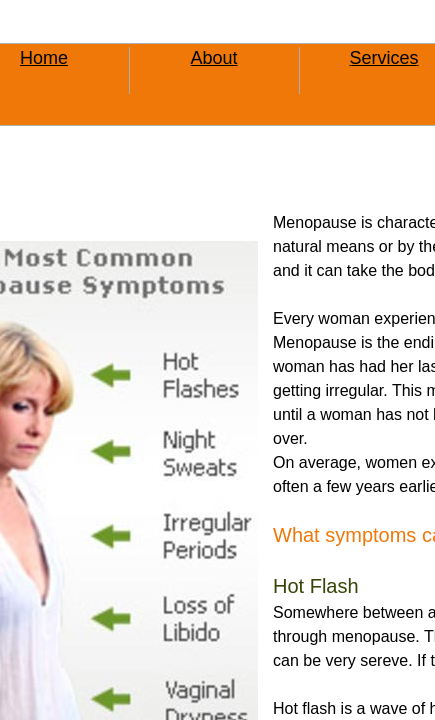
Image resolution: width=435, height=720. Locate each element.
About (213, 58)
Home (44, 58)
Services (383, 58)
